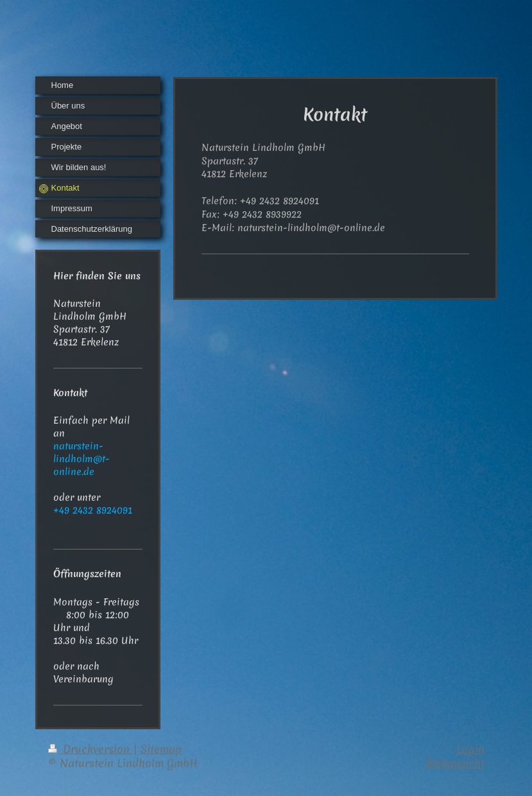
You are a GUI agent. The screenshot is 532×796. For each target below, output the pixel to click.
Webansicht (455, 763)
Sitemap (161, 749)
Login (470, 749)
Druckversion (90, 749)
